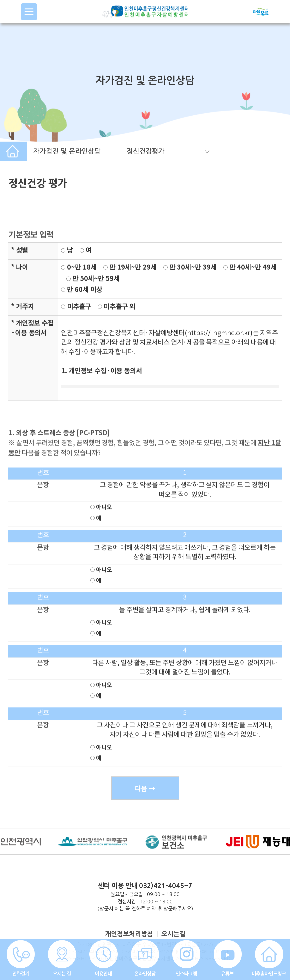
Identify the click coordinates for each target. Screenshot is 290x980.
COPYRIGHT (73, 959)
